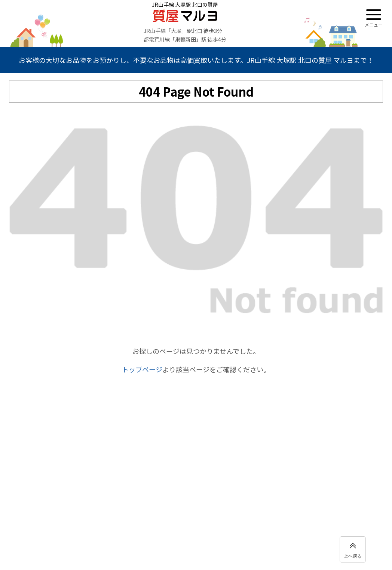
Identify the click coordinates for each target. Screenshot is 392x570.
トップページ (142, 369)
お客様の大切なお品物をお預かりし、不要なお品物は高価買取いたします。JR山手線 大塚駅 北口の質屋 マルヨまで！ (196, 60)
